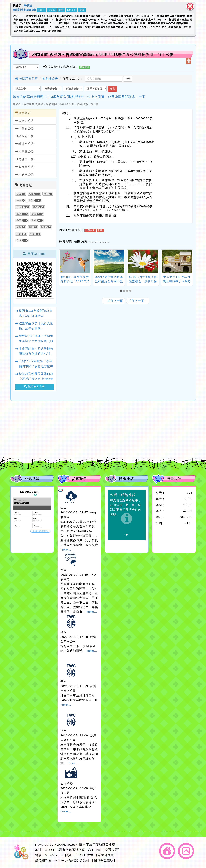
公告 (31, 200)
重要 (32, 234)
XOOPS (60, 845)
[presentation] (63, 262)
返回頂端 (186, 851)
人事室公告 (25, 151)
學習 (19, 220)
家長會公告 (25, 167)
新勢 (61, 10)
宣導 (19, 214)
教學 (43, 227)
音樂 (82, 10)
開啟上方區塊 (189, 61)
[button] (121, 291)
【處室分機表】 (106, 855)
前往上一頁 (114, 301)
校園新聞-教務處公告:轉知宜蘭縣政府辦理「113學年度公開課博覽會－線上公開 (103, 55)
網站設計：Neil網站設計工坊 (22, 853)
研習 (19, 207)
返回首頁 (167, 851)
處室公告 (23, 113)
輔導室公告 (25, 144)
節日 (31, 227)
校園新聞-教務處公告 (25, 9)
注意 (19, 234)
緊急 (46, 194)
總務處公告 (25, 136)
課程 (34, 220)
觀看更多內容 (35, 387)
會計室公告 (25, 159)
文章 (19, 227)
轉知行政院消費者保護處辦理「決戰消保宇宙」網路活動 (143, 281)
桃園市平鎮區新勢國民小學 (96, 845)
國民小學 (72, 10)
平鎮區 (28, 6)
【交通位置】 (111, 850)
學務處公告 (25, 128)
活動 (34, 214)
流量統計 (174, 479)
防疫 (19, 194)
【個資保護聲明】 (104, 860)
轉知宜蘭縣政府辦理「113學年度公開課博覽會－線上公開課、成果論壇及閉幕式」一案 (79, 97)
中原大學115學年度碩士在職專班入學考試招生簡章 (177, 281)
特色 (19, 200)
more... (66, 550)
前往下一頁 (138, 301)
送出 (112, 89)
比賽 (31, 194)
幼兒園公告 (25, 174)
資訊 (19, 240)
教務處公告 (50, 79)
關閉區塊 (190, 6)
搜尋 (128, 79)
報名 (35, 207)
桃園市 (41, 10)
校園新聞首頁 (27, 79)
